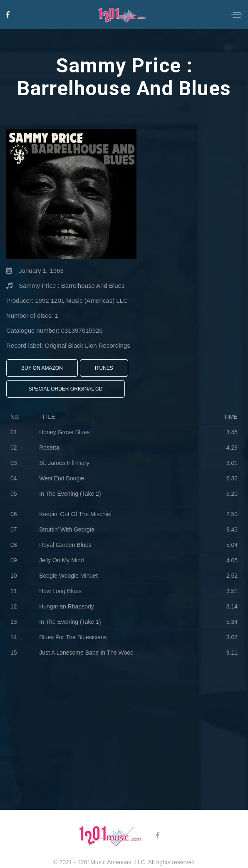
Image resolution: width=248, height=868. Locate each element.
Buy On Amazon (42, 368)
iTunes (104, 368)
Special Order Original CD (66, 389)
